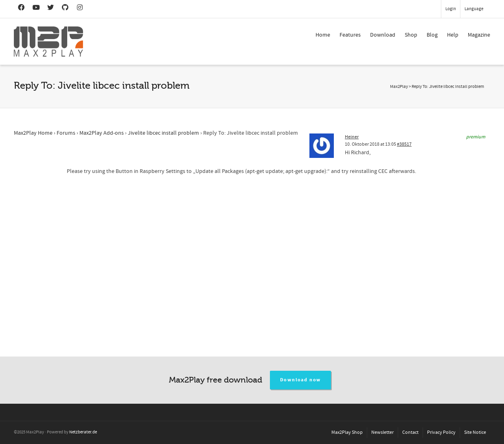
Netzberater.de (83, 432)
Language (474, 9)
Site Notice (475, 432)
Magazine (479, 35)
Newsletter (382, 432)
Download (383, 35)
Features (350, 35)
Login (451, 9)
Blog (432, 35)
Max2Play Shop (347, 432)
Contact (410, 432)
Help (453, 35)
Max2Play (399, 87)
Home (323, 35)
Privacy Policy (441, 432)
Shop (411, 35)
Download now (301, 380)
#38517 (404, 144)
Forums (66, 133)
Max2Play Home (33, 133)
